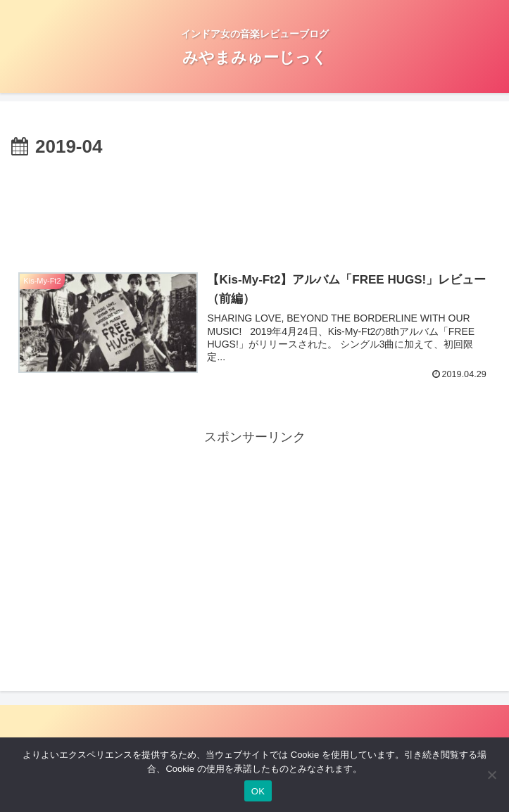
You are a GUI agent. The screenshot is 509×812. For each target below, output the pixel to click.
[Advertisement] (255, 205)
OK (258, 791)
